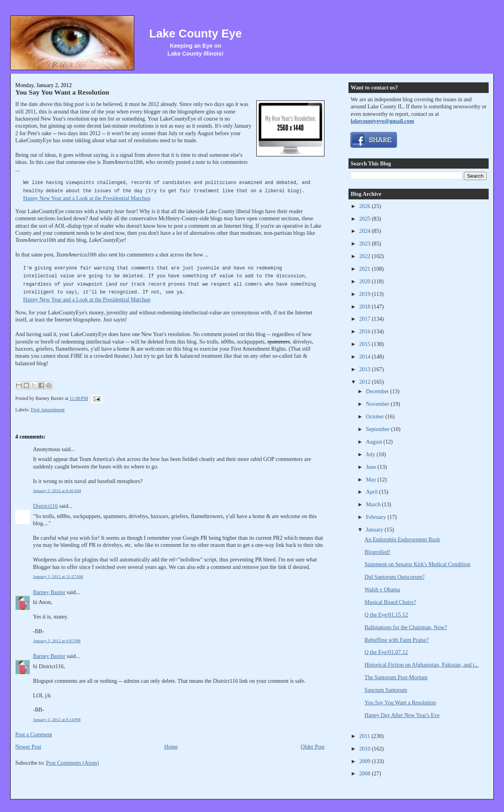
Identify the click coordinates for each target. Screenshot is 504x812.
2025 (365, 219)
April (372, 492)
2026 (365, 206)
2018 (365, 307)
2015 (365, 344)
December (378, 391)
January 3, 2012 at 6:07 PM (57, 641)
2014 (365, 357)
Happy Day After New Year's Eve (402, 715)
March (374, 504)
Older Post (313, 747)
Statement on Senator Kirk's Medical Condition (418, 564)
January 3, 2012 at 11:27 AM (58, 576)
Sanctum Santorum (386, 690)
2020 (365, 281)
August (374, 442)
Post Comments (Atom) (73, 763)
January (375, 530)
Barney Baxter (49, 592)
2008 (365, 773)
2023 (365, 243)
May (372, 479)
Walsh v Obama (382, 589)
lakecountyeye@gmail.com (382, 121)
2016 (365, 331)
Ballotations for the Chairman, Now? (406, 627)
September (378, 429)
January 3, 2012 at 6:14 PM (57, 719)
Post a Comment (34, 734)
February (377, 517)
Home (171, 747)
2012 (365, 382)
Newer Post (28, 747)
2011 (365, 736)
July (371, 454)
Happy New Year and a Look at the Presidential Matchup (87, 198)
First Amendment (48, 410)
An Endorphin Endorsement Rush (402, 539)
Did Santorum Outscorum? (395, 577)
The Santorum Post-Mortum (396, 677)
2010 (365, 749)
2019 (365, 294)
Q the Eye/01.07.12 (386, 652)
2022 (365, 256)
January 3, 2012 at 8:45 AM (57, 491)
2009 (365, 761)
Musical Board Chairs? (390, 602)
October (375, 416)
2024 (365, 231)
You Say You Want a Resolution (62, 92)
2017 (365, 319)
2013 (365, 369)
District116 (45, 506)
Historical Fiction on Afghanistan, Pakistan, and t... (422, 665)
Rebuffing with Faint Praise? (397, 640)
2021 (365, 269)
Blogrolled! (377, 552)
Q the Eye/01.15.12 (386, 615)
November (378, 404)
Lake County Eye (195, 33)
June (372, 467)
